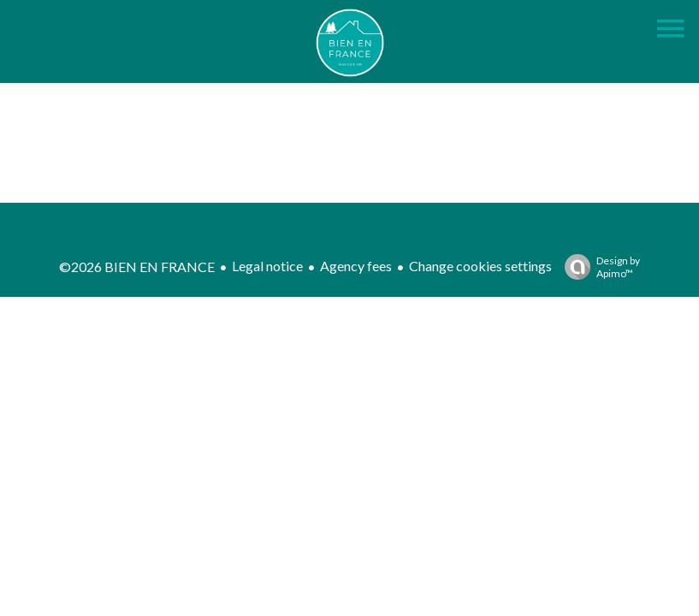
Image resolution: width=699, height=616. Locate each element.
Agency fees (356, 266)
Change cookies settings (480, 266)
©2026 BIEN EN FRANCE (137, 267)
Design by (598, 267)
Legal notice (267, 266)
